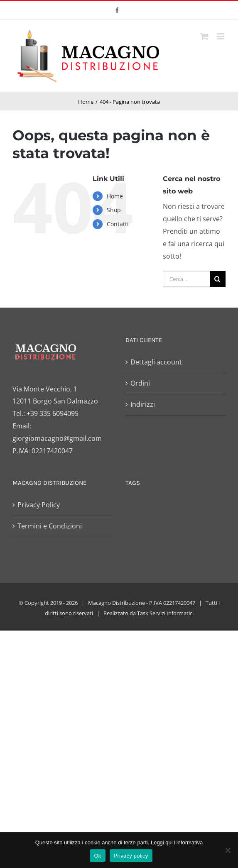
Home (115, 196)
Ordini (140, 383)
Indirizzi (143, 404)
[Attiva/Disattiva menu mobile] (221, 36)
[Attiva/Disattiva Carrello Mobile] (204, 36)
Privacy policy (131, 856)
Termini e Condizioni (50, 526)
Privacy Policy (39, 505)
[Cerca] (218, 279)
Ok (97, 856)
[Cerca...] (186, 279)
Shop (114, 210)
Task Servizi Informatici (165, 613)
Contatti (118, 224)
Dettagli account (156, 362)
